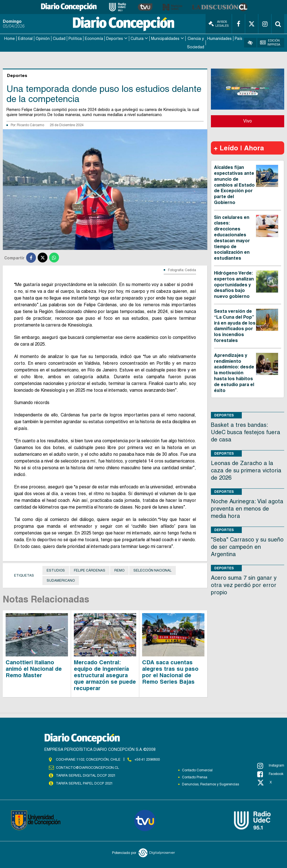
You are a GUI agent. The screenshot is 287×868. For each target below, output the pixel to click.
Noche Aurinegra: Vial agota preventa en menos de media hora (247, 508)
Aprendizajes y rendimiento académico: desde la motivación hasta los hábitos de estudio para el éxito (234, 372)
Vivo (248, 120)
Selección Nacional (152, 570)
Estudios (56, 570)
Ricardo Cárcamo (30, 124)
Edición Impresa (270, 42)
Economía (94, 38)
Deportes (115, 38)
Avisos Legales (218, 24)
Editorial (25, 38)
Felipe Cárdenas (90, 570)
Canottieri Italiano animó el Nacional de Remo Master (34, 668)
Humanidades (219, 38)
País (239, 38)
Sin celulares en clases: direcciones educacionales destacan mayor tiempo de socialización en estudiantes (232, 237)
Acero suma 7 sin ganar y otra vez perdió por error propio (244, 584)
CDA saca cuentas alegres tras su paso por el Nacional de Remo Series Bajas (170, 671)
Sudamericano (61, 580)
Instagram (271, 765)
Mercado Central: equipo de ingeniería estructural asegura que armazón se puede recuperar (105, 674)
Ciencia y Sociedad (196, 42)
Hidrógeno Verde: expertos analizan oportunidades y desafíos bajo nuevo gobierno (234, 284)
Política (75, 38)
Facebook (270, 773)
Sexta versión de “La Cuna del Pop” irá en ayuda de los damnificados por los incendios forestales (235, 325)
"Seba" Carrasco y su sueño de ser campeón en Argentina (247, 546)
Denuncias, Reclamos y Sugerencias (210, 783)
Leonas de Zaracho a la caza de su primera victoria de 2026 (246, 470)
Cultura (137, 38)
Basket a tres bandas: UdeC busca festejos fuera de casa (246, 432)
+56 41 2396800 (147, 759)
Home (10, 38)
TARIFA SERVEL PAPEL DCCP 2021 (84, 782)
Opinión (43, 38)
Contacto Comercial (197, 769)
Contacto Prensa (195, 776)
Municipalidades (165, 38)
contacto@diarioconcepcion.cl (87, 767)
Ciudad (59, 38)
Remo (119, 570)
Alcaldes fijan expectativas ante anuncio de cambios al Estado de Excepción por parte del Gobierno (234, 184)
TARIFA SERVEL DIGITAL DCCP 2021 (86, 774)
